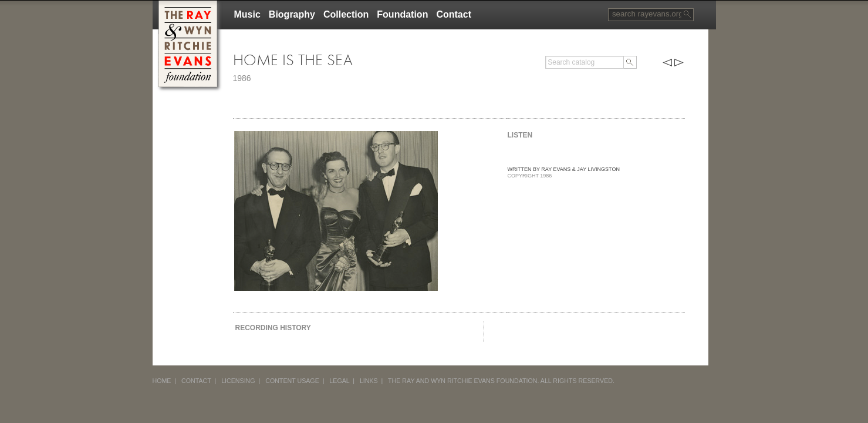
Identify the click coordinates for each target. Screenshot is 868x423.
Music (247, 14)
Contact (454, 14)
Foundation (402, 14)
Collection (346, 14)
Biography (292, 14)
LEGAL (339, 381)
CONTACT (196, 381)
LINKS (369, 381)
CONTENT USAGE (292, 381)
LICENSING (238, 381)
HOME (162, 381)
